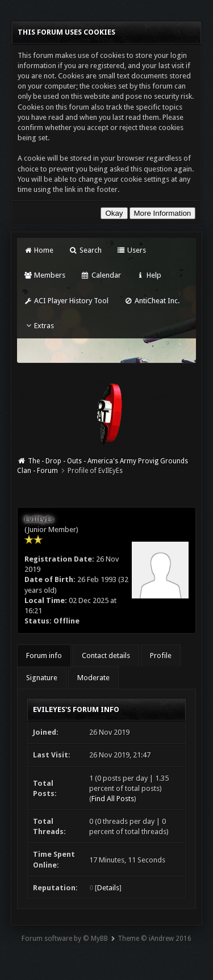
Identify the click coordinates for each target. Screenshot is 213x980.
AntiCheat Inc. (151, 301)
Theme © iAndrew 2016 (154, 939)
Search (85, 250)
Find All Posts (113, 799)
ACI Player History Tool (66, 301)
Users (131, 250)
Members (45, 275)
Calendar (101, 275)
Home (39, 250)
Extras (39, 326)
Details (108, 888)
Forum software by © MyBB (65, 939)
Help (149, 275)
